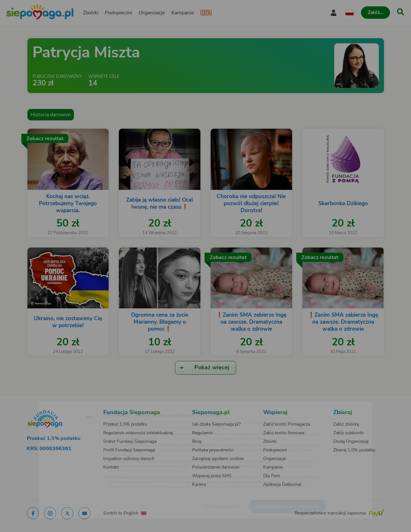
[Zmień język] (66, 406)
